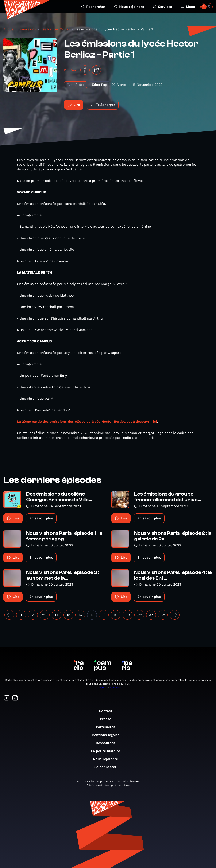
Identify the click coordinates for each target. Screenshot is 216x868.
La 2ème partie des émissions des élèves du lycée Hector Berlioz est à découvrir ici (87, 421)
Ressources (108, 743)
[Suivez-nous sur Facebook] (7, 698)
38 (163, 615)
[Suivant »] (175, 615)
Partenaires (108, 727)
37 (151, 615)
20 (127, 615)
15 (68, 615)
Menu (188, 7)
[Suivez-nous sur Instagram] (15, 698)
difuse (126, 785)
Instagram (101, 688)
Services (163, 7)
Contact (108, 711)
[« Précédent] (9, 615)
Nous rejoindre (129, 7)
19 (116, 615)
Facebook (116, 688)
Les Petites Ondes (55, 29)
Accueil (9, 29)
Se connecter (108, 767)
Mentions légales (108, 735)
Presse (108, 719)
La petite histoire (108, 751)
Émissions (28, 29)
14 (57, 615)
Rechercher (93, 7)
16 (80, 615)
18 (104, 615)
